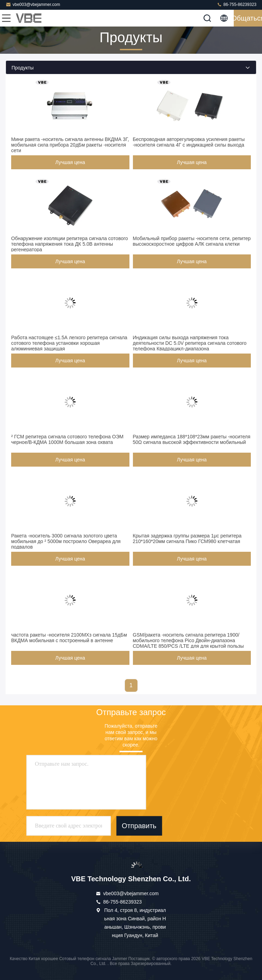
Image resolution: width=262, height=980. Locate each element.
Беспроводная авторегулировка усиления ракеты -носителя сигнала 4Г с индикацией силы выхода (189, 142)
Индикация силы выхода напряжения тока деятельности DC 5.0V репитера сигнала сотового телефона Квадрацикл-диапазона (190, 343)
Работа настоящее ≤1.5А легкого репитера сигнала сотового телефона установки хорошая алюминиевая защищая (69, 343)
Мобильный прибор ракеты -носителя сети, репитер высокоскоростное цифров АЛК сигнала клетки (192, 241)
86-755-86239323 (237, 4)
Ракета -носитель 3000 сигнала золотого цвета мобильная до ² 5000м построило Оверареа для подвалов (66, 541)
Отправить (139, 826)
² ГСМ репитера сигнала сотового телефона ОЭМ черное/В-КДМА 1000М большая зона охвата (67, 439)
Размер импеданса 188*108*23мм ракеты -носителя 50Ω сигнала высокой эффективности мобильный (192, 439)
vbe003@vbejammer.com (33, 4)
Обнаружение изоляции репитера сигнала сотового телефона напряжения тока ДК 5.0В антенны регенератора (70, 244)
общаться (248, 18)
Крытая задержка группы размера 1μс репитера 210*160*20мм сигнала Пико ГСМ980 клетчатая (187, 539)
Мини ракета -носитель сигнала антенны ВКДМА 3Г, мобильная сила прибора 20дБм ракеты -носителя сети (70, 145)
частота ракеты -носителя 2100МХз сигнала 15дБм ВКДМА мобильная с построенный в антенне (69, 638)
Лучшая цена (70, 162)
